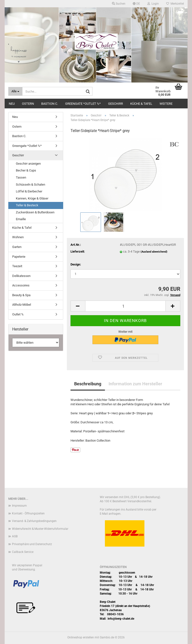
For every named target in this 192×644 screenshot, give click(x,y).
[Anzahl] (125, 306)
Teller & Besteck (27, 205)
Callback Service (23, 552)
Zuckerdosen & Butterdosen (35, 212)
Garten (17, 247)
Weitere (166, 104)
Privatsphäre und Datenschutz (32, 544)
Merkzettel (175, 4)
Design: (76, 264)
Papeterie (19, 257)
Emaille (21, 219)
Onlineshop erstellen (81, 637)
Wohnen (18, 237)
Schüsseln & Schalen (30, 185)
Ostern (28, 104)
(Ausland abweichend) (154, 252)
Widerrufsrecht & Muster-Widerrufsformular (40, 529)
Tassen (21, 177)
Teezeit (17, 266)
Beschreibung (88, 384)
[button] (136, 4)
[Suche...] (15, 91)
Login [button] (153, 4)
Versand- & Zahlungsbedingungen (34, 521)
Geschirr (116, 104)
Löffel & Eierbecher (29, 191)
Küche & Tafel (141, 104)
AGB (15, 536)
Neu (12, 104)
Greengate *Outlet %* (83, 104)
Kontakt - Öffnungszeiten (28, 513)
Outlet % (18, 314)
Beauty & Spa (21, 295)
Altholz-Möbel (22, 305)
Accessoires (21, 285)
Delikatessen (21, 276)
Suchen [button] (119, 4)
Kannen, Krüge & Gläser (32, 198)
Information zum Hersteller (135, 384)
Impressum (19, 506)
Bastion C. (50, 104)
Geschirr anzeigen (28, 164)
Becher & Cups (26, 170)
